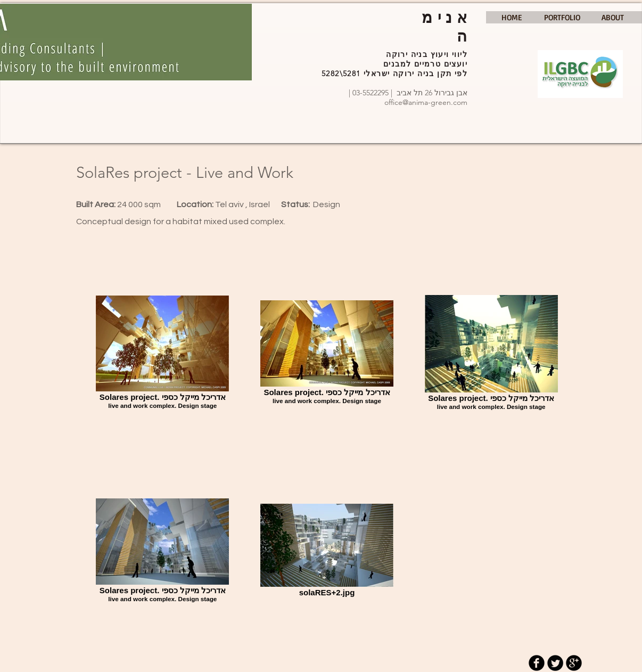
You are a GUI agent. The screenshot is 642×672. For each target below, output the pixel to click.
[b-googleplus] (574, 663)
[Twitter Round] (555, 663)
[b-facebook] (537, 663)
